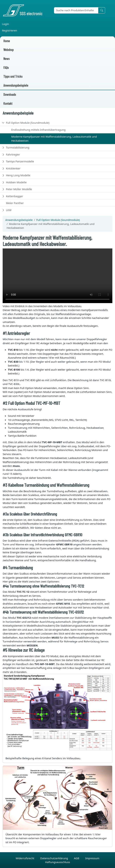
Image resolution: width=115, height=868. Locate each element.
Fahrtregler (13, 154)
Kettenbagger (15, 196)
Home (7, 41)
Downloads (10, 94)
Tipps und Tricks (13, 76)
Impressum (92, 858)
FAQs (6, 68)
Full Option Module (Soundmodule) (28, 123)
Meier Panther (15, 203)
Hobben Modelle (16, 182)
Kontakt (8, 103)
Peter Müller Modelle (19, 189)
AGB (77, 858)
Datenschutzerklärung (54, 858)
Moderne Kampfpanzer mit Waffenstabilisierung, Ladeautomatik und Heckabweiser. (54, 139)
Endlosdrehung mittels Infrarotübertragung (38, 130)
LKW (9, 210)
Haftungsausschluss (57, 862)
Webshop (8, 50)
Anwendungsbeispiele (16, 85)
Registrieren (10, 30)
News (6, 59)
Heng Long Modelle (18, 175)
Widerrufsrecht (25, 858)
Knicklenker (13, 168)
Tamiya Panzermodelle (20, 161)
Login (5, 24)
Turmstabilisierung (18, 147)
